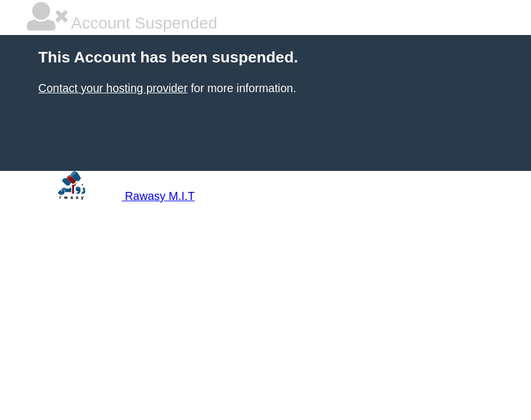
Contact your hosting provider (113, 88)
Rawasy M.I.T (111, 196)
